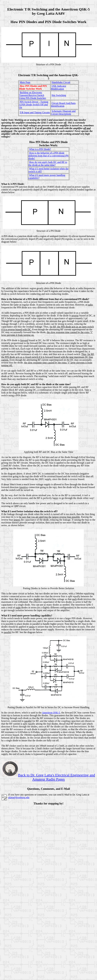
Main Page (25, 82)
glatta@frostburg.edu (19, 797)
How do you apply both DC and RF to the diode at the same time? (48, 164)
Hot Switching (59, 95)
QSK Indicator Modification (59, 87)
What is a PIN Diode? (40, 149)
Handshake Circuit (61, 82)
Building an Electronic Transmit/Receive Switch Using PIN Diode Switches (32, 95)
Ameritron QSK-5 (51, 713)
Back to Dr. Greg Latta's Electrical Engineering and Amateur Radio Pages (48, 777)
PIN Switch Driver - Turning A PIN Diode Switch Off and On (34, 105)
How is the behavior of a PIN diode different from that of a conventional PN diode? (48, 156)
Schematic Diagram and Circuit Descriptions (63, 112)
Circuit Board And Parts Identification (63, 105)
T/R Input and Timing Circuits (35, 112)
